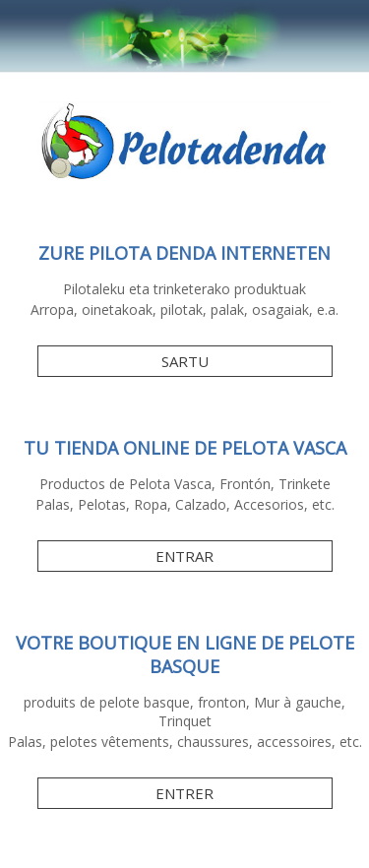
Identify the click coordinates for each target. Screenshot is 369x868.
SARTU (185, 361)
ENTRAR (184, 556)
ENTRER (184, 793)
